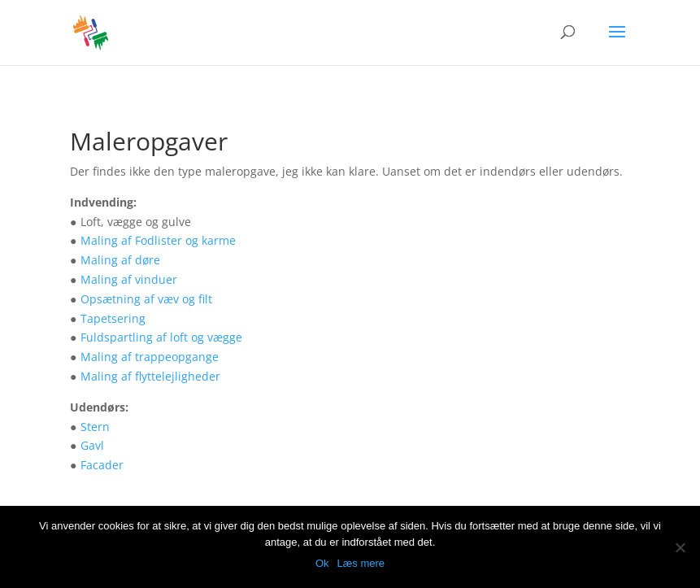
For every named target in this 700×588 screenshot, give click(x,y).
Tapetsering (113, 318)
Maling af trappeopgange (150, 357)
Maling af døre (120, 260)
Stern (95, 427)
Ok (322, 563)
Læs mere (361, 563)
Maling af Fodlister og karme (158, 240)
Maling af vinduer (129, 279)
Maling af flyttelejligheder (150, 376)
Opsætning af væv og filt (146, 299)
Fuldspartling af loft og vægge (161, 337)
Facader (102, 465)
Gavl (92, 445)
